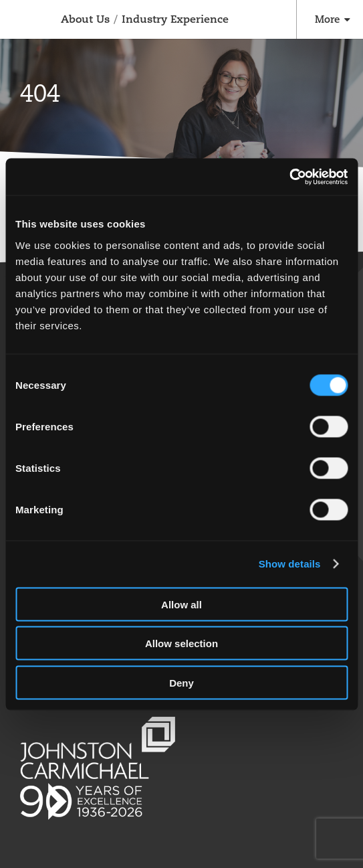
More (327, 19)
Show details (290, 564)
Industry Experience (175, 19)
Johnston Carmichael (18, 21)
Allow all (181, 604)
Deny (181, 682)
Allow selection (181, 643)
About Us (85, 19)
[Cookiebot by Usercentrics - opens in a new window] (289, 177)
